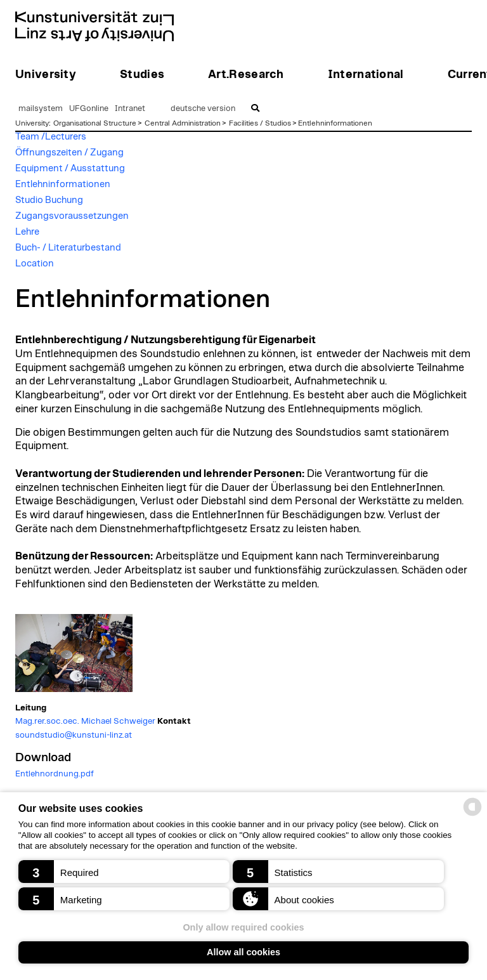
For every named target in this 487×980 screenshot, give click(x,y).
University (32, 123)
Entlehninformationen (335, 123)
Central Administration (183, 123)
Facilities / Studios (260, 123)
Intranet (130, 109)
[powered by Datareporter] (472, 815)
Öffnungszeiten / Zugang (69, 153)
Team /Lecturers (51, 137)
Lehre (27, 232)
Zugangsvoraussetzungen (72, 216)
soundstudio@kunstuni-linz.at (74, 735)
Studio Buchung (49, 200)
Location (35, 264)
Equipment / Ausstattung (70, 168)
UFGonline (89, 109)
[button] (124, 872)
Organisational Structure (95, 123)
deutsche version (203, 109)
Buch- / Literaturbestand (68, 248)
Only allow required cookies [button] (243, 927)
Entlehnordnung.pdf (55, 774)
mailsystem (41, 109)
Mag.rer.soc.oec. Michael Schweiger (85, 721)
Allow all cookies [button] (243, 952)
